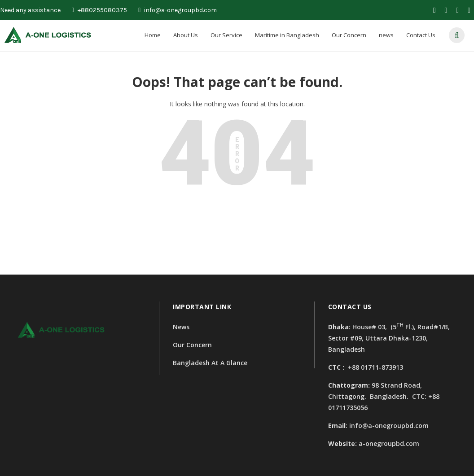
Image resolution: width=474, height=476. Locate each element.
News (181, 327)
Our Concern (349, 35)
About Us (186, 35)
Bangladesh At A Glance (210, 363)
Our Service (226, 35)
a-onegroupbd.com (389, 443)
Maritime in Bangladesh (287, 35)
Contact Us (421, 35)
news (386, 35)
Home (153, 35)
